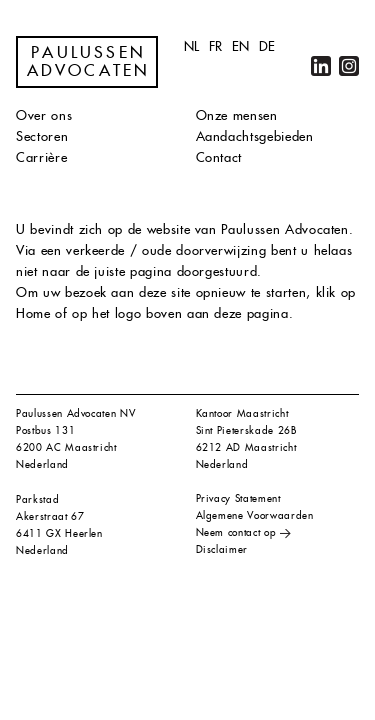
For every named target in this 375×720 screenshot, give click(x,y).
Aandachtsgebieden (255, 136)
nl (192, 46)
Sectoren (42, 136)
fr (216, 46)
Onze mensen (237, 115)
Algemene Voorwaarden (255, 515)
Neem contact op (236, 532)
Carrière (41, 157)
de (267, 46)
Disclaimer (222, 549)
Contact (219, 157)
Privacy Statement (238, 498)
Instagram (349, 66)
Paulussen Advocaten (89, 62)
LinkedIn (321, 66)
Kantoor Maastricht (242, 413)
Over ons (44, 115)
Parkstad (37, 499)
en (241, 46)
